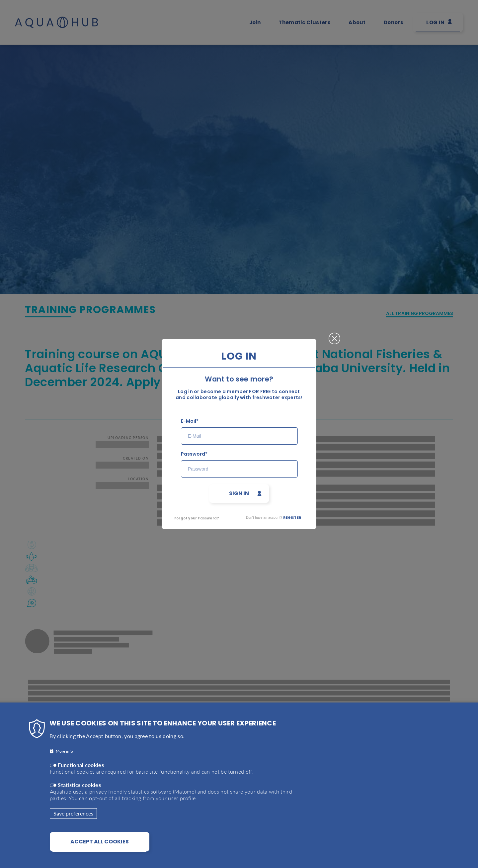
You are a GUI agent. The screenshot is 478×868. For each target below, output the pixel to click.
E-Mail (189, 421)
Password (193, 454)
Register (292, 518)
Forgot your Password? (197, 518)
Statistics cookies (79, 786)
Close (334, 336)
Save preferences (73, 815)
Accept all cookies (100, 843)
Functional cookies (81, 766)
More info (64, 753)
